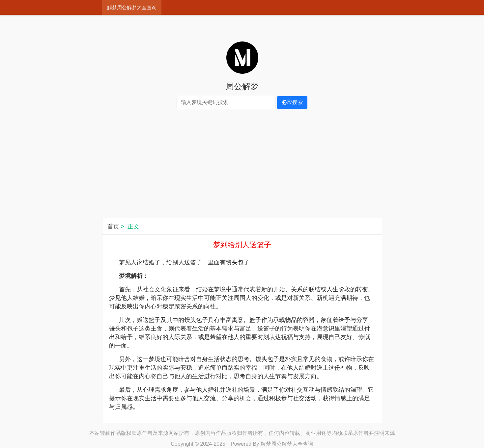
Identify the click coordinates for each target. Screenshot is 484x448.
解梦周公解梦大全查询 (132, 7)
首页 (113, 226)
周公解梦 (242, 86)
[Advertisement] (242, 165)
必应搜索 (292, 102)
